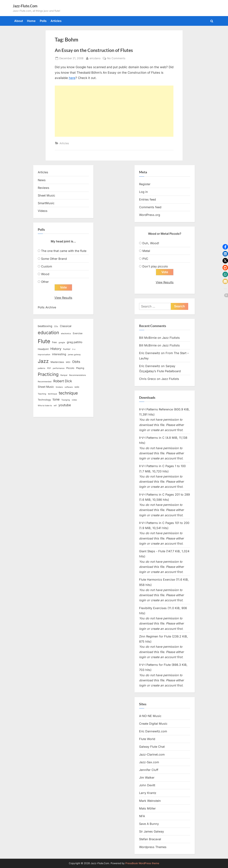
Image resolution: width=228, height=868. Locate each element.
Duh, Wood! (151, 243)
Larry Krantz (148, 793)
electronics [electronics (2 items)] (66, 334)
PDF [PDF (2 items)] (49, 368)
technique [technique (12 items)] (68, 393)
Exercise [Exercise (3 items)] (78, 333)
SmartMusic (46, 203)
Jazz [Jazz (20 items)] (43, 361)
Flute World (147, 739)
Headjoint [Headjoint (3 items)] (43, 349)
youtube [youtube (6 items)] (65, 405)
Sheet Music (46, 195)
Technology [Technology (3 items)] (44, 400)
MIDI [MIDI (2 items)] (68, 362)
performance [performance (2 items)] (59, 368)
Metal (146, 251)
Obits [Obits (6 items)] (76, 362)
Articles (56, 21)
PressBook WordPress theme (142, 863)
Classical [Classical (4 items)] (66, 326)
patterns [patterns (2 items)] (42, 368)
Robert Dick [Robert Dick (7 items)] (63, 381)
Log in (143, 192)
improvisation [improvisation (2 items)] (44, 355)
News (42, 180)
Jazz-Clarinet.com (152, 754)
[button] (225, 247)
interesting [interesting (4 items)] (59, 354)
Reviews (44, 188)
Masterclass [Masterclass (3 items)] (57, 362)
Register (145, 184)
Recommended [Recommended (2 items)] (45, 382)
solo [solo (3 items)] (77, 387)
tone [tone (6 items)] (56, 400)
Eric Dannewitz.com (153, 731)
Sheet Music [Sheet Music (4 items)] (46, 387)
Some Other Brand (54, 259)
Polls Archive (47, 307)
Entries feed (147, 199)
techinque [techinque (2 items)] (52, 394)
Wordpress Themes (153, 847)
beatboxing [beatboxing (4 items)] (45, 326)
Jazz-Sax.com (149, 762)
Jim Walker (147, 778)
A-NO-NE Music (150, 716)
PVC (145, 259)
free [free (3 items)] (54, 342)
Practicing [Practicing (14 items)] (48, 374)
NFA (142, 816)
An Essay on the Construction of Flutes (94, 50)
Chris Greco (147, 379)
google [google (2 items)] (62, 343)
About (19, 21)
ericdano (95, 58)
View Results (63, 298)
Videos (43, 211)
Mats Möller (147, 808)
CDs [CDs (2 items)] (56, 327)
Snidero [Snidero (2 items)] (59, 387)
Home (31, 21)
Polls (43, 21)
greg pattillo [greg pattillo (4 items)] (75, 342)
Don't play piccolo (155, 266)
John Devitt (147, 785)
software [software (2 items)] (69, 387)
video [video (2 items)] (74, 400)
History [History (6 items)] (56, 349)
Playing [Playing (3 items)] (80, 368)
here (72, 78)
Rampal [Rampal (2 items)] (64, 375)
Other (45, 282)
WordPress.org (150, 215)
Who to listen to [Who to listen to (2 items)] (45, 406)
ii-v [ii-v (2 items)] (74, 349)
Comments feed (150, 207)
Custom (47, 266)
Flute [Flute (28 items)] (44, 341)
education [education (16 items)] (48, 333)
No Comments (116, 58)
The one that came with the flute (64, 251)
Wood (45, 274)
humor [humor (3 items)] (67, 349)
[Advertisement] (114, 111)
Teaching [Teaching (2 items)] (42, 394)
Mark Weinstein (150, 801)
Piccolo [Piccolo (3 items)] (70, 368)
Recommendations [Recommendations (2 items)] (78, 375)
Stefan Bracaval (150, 839)
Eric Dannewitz (150, 353)
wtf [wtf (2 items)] (55, 406)
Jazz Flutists (171, 338)
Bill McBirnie (148, 338)
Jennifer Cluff (149, 770)
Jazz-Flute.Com (25, 6)
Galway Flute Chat (152, 747)
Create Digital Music (153, 724)
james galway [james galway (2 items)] (74, 355)
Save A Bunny (149, 824)
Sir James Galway (152, 832)
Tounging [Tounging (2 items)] (66, 400)
